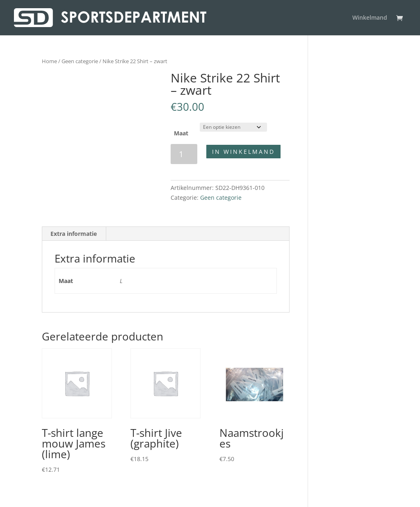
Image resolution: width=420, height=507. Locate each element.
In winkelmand (243, 152)
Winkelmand (370, 18)
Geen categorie (80, 61)
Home (49, 61)
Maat (181, 133)
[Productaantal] (184, 154)
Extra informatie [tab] (74, 234)
